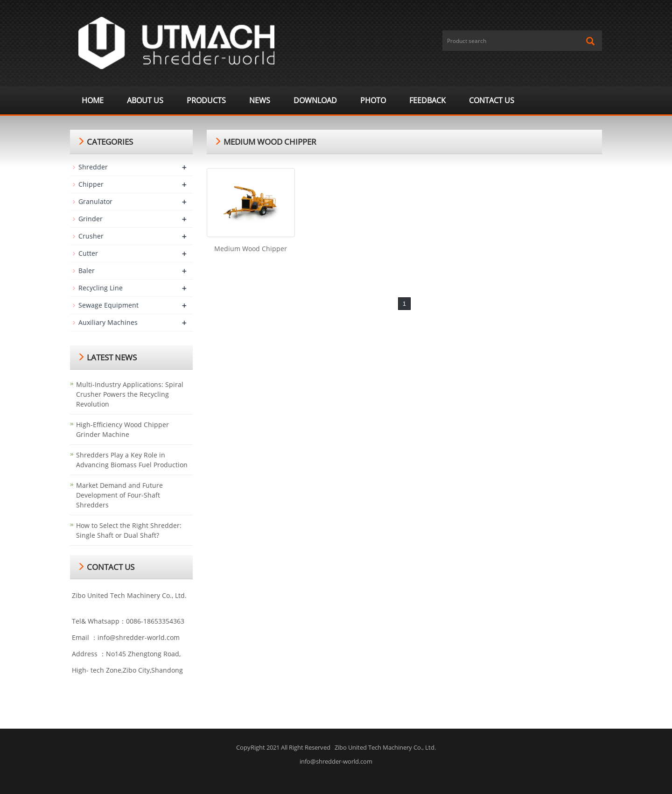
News (260, 100)
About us (145, 100)
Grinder (91, 219)
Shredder (93, 167)
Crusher (91, 236)
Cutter (88, 253)
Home (93, 100)
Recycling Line (101, 288)
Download (315, 100)
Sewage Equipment (108, 305)
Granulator (95, 201)
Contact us (492, 100)
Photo (373, 100)
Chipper (91, 184)
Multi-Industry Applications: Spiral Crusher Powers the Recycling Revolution (130, 394)
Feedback (427, 100)
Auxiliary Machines (108, 322)
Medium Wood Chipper (251, 249)
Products (206, 100)
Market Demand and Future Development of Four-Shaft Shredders (119, 495)
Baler (87, 271)
